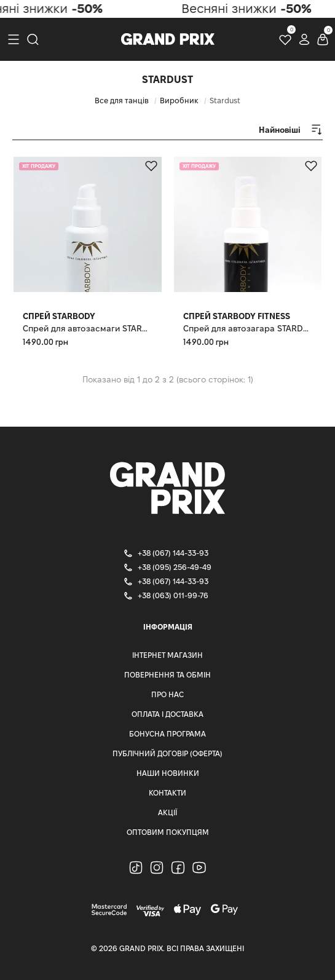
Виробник (179, 101)
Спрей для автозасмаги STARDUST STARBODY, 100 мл (88, 329)
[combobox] (279, 130)
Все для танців (122, 101)
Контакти (167, 793)
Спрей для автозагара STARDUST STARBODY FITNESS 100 (248, 329)
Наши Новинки (168, 773)
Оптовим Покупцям (168, 832)
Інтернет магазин (167, 655)
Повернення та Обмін (167, 675)
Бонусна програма (167, 734)
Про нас (167, 694)
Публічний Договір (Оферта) (167, 753)
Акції (167, 812)
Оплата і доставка (167, 714)
